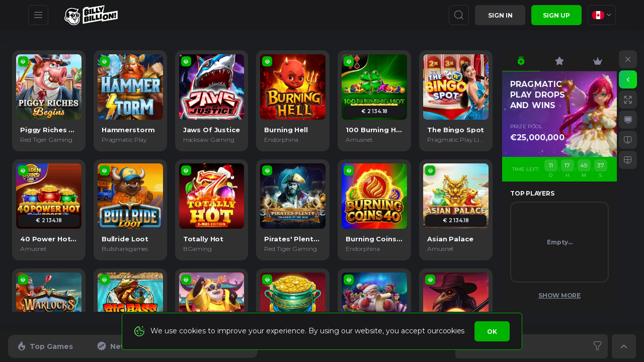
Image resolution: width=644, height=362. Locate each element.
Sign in (500, 15)
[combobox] (602, 15)
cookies (452, 331)
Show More (559, 295)
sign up (556, 15)
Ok (492, 332)
